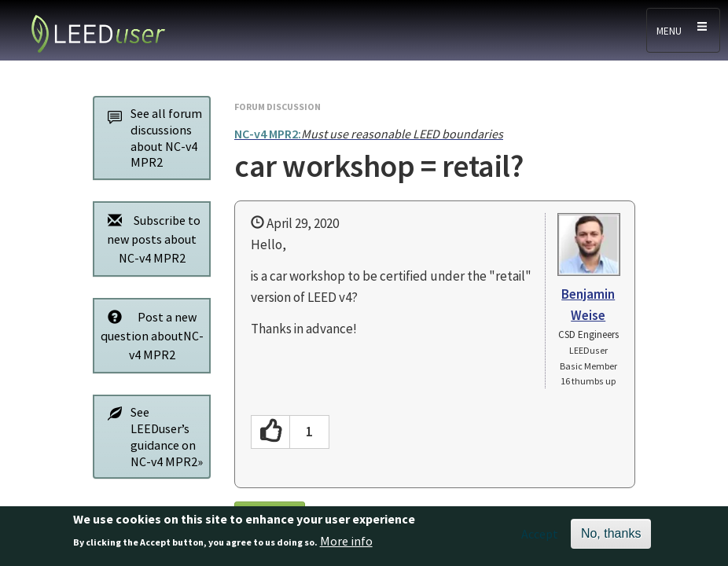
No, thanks (611, 538)
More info (346, 546)
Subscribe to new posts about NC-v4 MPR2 (150, 239)
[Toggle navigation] (683, 30)
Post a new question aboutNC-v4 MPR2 (151, 335)
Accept (540, 538)
